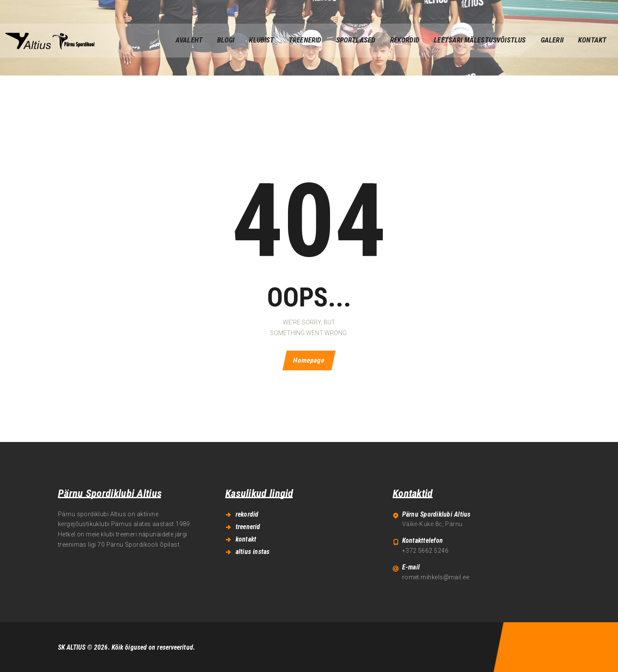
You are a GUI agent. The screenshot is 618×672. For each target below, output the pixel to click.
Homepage (309, 361)
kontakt (246, 539)
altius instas (253, 552)
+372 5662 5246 (425, 551)
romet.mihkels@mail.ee (436, 577)
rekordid (247, 514)
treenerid (248, 527)
